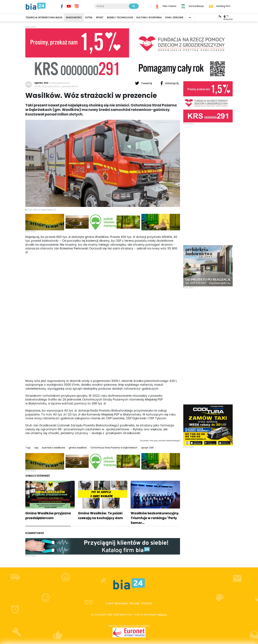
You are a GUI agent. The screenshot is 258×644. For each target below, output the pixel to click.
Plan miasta (169, 6)
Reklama (135, 603)
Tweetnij (144, 83)
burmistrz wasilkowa (54, 448)
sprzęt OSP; (148, 448)
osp (36, 448)
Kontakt (147, 603)
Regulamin (121, 603)
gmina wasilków (78, 448)
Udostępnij (169, 83)
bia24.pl (162, 615)
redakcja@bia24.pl (59, 83)
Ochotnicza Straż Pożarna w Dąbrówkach (114, 448)
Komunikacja (196, 6)
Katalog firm (223, 6)
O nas (109, 603)
